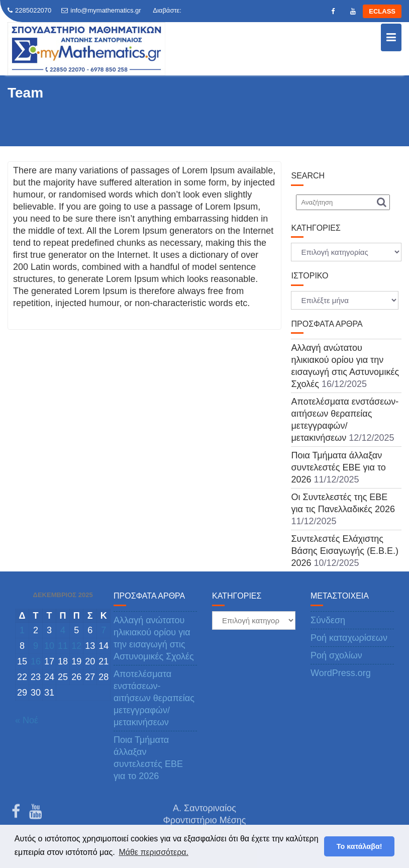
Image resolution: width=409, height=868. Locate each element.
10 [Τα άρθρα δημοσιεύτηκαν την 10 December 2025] (49, 646)
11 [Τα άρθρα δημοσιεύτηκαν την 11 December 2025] (63, 646)
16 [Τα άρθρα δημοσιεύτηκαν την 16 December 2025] (36, 661)
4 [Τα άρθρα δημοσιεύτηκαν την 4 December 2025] (63, 630)
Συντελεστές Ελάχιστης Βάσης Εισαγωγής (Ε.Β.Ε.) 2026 (344, 551)
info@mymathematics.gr (101, 10)
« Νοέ (27, 720)
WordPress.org (341, 673)
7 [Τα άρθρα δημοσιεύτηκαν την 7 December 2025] (104, 630)
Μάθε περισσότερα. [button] (154, 852)
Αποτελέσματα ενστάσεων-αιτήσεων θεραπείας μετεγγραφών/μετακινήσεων (154, 698)
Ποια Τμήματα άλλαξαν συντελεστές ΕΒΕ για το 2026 (338, 467)
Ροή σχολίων (336, 655)
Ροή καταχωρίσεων (349, 638)
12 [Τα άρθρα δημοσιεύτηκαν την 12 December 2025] (76, 646)
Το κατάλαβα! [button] (360, 846)
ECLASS (382, 11)
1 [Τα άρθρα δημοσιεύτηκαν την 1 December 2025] (22, 630)
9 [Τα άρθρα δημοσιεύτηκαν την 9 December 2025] (36, 646)
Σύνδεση (328, 620)
